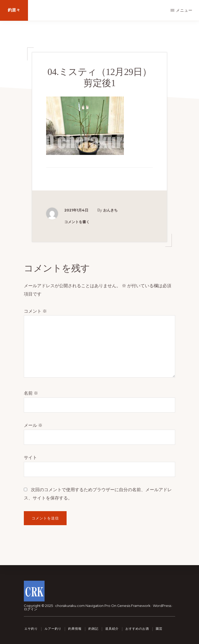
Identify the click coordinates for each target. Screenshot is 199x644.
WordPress (162, 606)
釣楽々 (14, 10)
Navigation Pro (98, 606)
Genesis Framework (134, 606)
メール (33, 425)
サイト (30, 457)
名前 (31, 393)
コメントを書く (77, 222)
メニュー (184, 10)
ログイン (31, 609)
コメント (35, 311)
